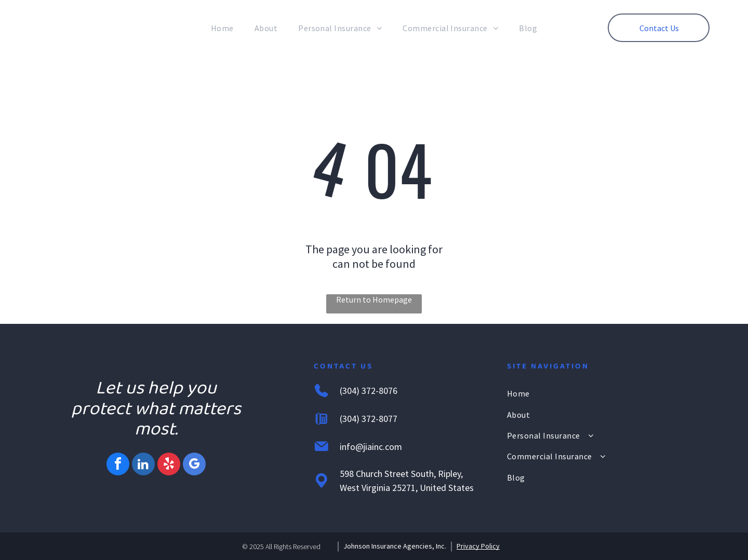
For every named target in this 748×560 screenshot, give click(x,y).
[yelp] (169, 465)
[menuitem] (222, 28)
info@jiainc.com (371, 447)
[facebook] (118, 465)
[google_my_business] (194, 465)
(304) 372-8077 (369, 419)
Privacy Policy (478, 546)
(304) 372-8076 (369, 391)
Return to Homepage (374, 299)
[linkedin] (143, 465)
